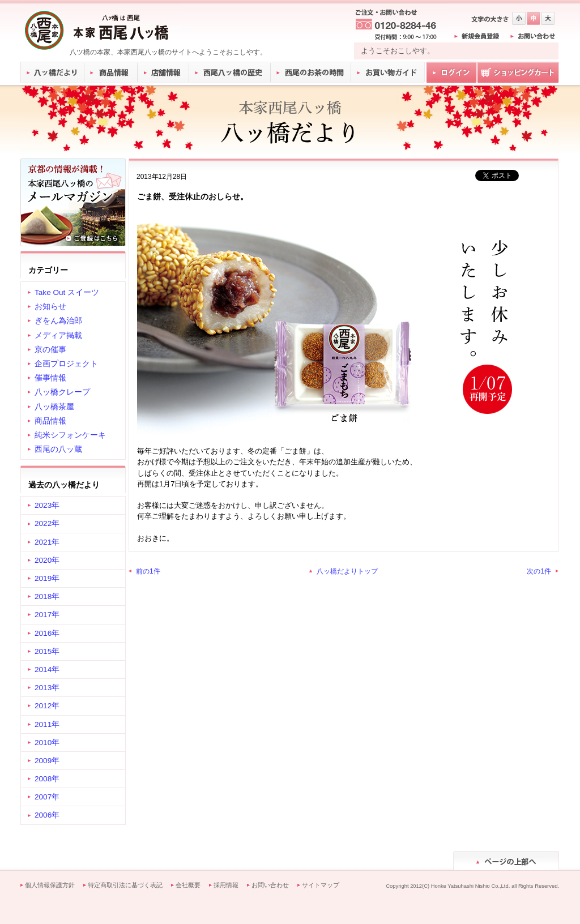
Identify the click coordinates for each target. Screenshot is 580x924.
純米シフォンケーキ (70, 435)
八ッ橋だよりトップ (347, 571)
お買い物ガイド (388, 72)
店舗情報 (164, 72)
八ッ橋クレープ (62, 392)
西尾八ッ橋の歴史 (230, 72)
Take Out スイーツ (67, 292)
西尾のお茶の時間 (311, 72)
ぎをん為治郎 (58, 321)
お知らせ (50, 307)
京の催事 (50, 350)
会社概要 (188, 885)
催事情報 (50, 378)
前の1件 (148, 571)
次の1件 (539, 571)
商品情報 (111, 72)
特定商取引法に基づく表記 (125, 885)
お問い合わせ (270, 885)
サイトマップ (321, 885)
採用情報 (226, 885)
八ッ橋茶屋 (54, 407)
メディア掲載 (58, 335)
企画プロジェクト (66, 364)
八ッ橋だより (52, 72)
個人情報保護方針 (50, 885)
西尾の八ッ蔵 (58, 449)
